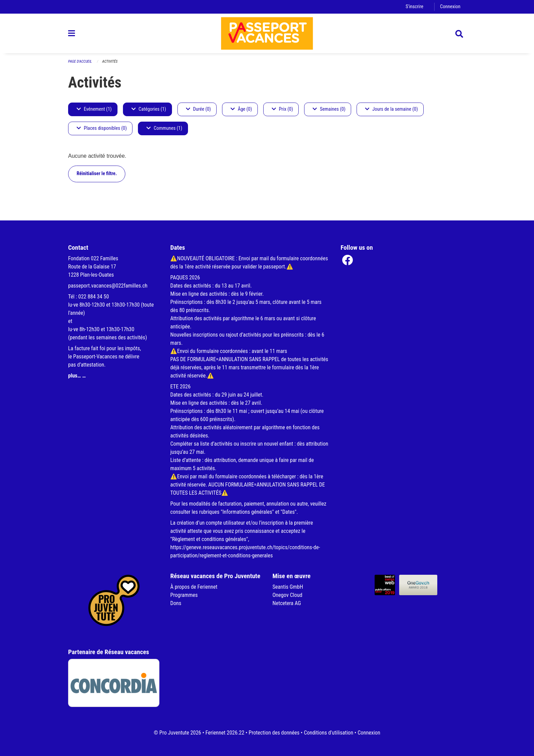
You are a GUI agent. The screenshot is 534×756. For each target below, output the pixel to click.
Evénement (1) (94, 109)
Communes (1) (164, 128)
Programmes (184, 595)
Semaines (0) (329, 109)
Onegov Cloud (287, 595)
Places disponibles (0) (102, 128)
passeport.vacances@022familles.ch (108, 286)
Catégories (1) (149, 109)
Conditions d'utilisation (328, 733)
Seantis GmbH (288, 587)
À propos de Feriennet (194, 587)
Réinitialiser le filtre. (97, 174)
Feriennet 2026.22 (225, 733)
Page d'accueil (80, 61)
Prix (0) (282, 109)
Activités (110, 61)
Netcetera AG (287, 603)
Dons (176, 603)
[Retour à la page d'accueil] (267, 33)
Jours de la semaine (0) (391, 109)
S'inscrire (414, 7)
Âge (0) (241, 109)
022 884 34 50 (94, 297)
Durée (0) (198, 109)
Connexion (450, 7)
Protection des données (274, 733)
